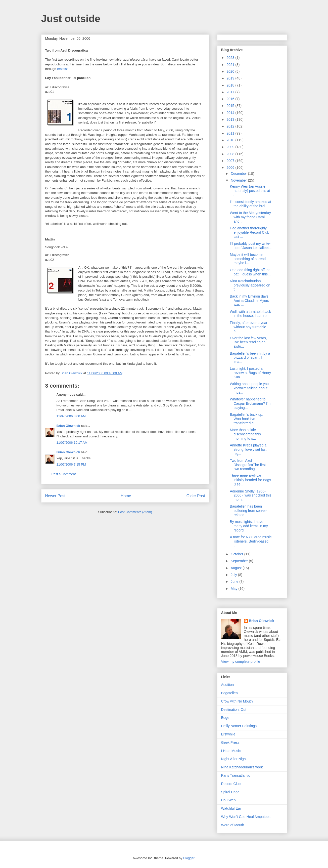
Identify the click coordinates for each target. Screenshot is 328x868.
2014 (231, 113)
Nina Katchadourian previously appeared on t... (250, 285)
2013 (231, 119)
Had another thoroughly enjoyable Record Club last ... (249, 232)
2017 (231, 92)
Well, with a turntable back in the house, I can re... (250, 314)
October (238, 554)
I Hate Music (231, 751)
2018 (231, 85)
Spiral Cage (230, 792)
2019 (231, 78)
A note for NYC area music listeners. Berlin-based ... (251, 541)
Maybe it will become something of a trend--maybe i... (249, 259)
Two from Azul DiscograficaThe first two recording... (248, 465)
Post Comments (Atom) (135, 512)
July (234, 575)
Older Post (196, 496)
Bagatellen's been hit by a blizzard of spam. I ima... (250, 358)
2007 (231, 161)
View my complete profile (241, 662)
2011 (231, 133)
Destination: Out (234, 710)
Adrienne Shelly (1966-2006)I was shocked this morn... (250, 495)
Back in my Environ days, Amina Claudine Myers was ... (249, 301)
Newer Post (55, 496)
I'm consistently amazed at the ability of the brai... (250, 204)
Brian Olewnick (68, 426)
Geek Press (230, 742)
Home (126, 496)
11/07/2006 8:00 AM (71, 416)
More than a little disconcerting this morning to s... (245, 434)
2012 (231, 126)
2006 (231, 168)
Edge (225, 718)
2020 (231, 71)
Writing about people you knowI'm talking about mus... (249, 388)
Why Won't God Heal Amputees (246, 817)
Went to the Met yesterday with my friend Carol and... (250, 217)
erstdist (62, 69)
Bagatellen (229, 693)
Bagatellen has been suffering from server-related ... (248, 511)
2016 (231, 99)
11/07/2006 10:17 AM (72, 443)
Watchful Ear (231, 808)
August (237, 568)
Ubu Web (228, 800)
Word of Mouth (233, 825)
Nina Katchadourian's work (242, 767)
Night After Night (234, 759)
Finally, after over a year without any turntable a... (248, 327)
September (240, 561)
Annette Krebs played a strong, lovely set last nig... (248, 449)
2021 (231, 65)
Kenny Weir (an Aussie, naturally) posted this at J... (250, 191)
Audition (228, 685)
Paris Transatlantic (236, 775)
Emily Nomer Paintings (239, 726)
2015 (231, 106)
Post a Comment (64, 474)
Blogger (189, 858)
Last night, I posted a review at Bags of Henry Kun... (250, 373)
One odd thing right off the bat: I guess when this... (250, 272)
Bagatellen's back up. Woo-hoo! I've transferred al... (246, 419)
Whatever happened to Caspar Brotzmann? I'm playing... (250, 403)
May (235, 589)
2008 (231, 154)
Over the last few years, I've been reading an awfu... (248, 342)
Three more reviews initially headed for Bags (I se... (250, 480)
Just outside (71, 19)
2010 (231, 140)
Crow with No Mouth (237, 701)
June (235, 582)
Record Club (231, 784)
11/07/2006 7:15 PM (71, 464)
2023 (231, 58)
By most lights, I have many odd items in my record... (249, 526)
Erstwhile (228, 734)
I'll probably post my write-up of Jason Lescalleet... (251, 246)
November (239, 180)
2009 (231, 147)
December (239, 174)
